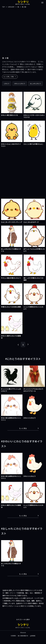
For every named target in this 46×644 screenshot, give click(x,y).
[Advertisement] (23, 31)
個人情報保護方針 (23, 636)
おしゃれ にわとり (35, 84)
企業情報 (33, 636)
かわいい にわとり (20, 84)
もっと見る (29, 428)
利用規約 (13, 636)
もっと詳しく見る (10, 77)
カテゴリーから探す (23, 619)
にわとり (7, 84)
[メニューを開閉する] (42, 3)
